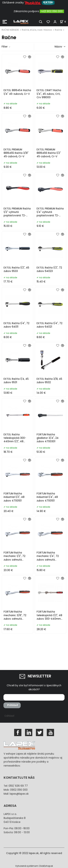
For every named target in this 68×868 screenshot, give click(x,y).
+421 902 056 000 (51, 11)
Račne (58, 30)
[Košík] (64, 22)
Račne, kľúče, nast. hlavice (37, 30)
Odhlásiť (9, 716)
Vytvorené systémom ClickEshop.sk (34, 866)
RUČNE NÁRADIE (10, 30)
